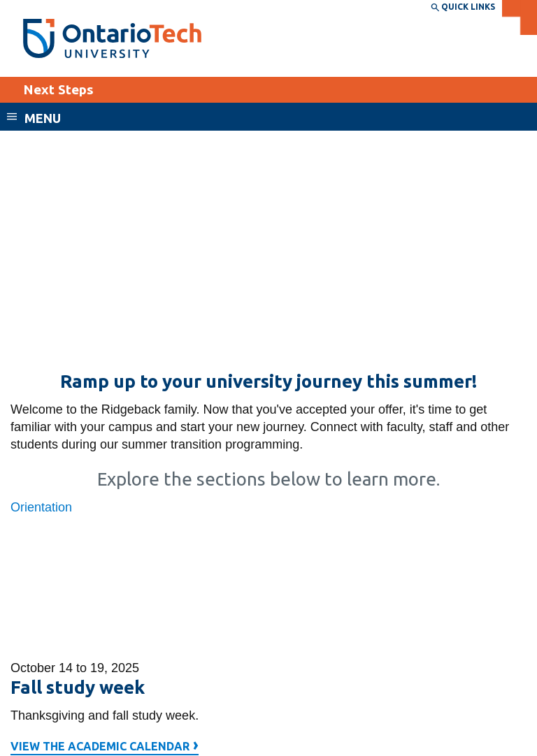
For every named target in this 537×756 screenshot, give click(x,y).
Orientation (41, 507)
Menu (43, 118)
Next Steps (58, 89)
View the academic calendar (105, 748)
